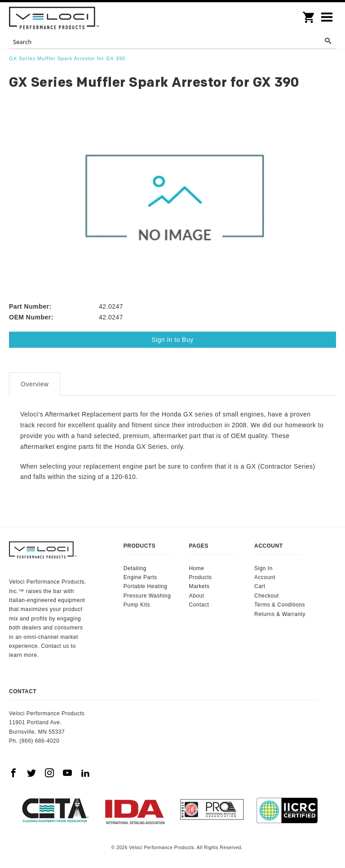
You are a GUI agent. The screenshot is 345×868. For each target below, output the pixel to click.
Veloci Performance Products (54, 18)
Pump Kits (137, 605)
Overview (35, 384)
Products (200, 577)
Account (265, 577)
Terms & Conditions (280, 605)
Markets (199, 586)
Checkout (267, 596)
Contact (199, 605)
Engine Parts (140, 577)
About (196, 596)
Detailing (135, 568)
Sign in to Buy (172, 340)
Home (196, 568)
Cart (260, 586)
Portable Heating (145, 586)
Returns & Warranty (280, 614)
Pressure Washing (147, 596)
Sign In (263, 568)
